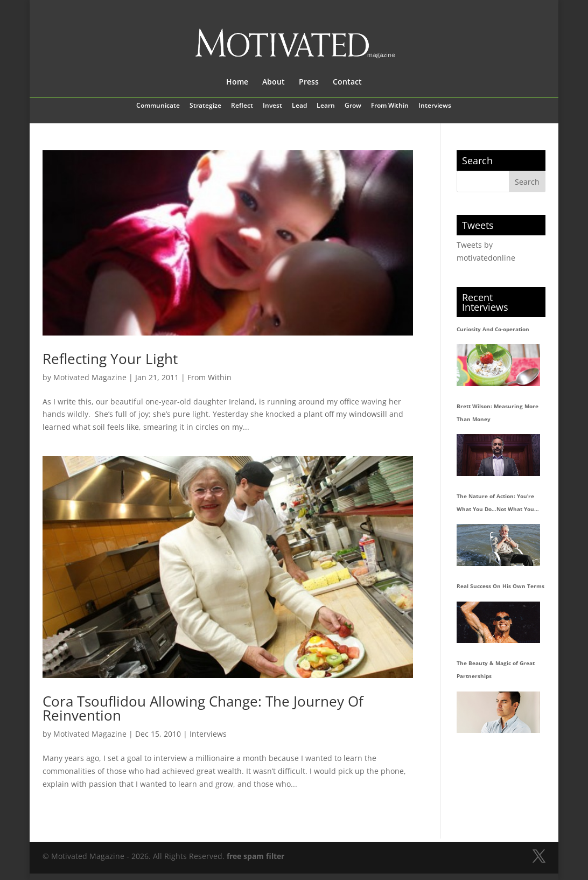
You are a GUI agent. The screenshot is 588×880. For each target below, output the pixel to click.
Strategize (205, 106)
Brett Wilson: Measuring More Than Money (498, 413)
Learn (326, 106)
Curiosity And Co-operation (493, 329)
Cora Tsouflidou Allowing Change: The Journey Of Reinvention (203, 708)
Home (237, 82)
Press (309, 82)
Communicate (158, 106)
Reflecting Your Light (110, 359)
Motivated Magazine (90, 377)
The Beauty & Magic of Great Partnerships (496, 669)
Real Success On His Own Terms (500, 586)
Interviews (435, 106)
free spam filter (255, 856)
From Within (390, 106)
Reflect (242, 106)
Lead (299, 106)
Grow (353, 106)
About (274, 82)
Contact (347, 82)
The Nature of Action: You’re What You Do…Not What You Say (495, 504)
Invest (272, 106)
